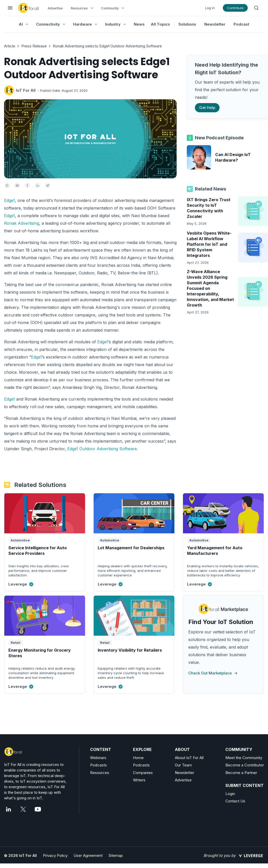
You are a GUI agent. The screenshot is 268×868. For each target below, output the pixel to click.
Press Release (34, 46)
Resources (100, 773)
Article (10, 46)
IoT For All (26, 90)
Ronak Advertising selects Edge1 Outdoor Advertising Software (107, 46)
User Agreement (88, 855)
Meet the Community (244, 758)
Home (138, 758)
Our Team (183, 765)
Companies (143, 773)
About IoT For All (189, 758)
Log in (210, 8)
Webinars (98, 758)
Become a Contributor (245, 765)
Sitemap (116, 855)
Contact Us (235, 801)
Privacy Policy (55, 855)
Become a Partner (241, 773)
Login (230, 794)
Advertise (55, 8)
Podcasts (98, 765)
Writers (139, 780)
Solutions (187, 24)
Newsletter (215, 24)
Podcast (241, 24)
